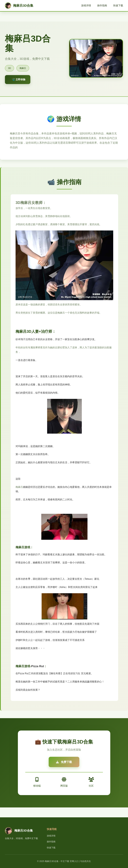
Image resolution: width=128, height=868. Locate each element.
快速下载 (118, 5)
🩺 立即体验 (19, 79)
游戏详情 (86, 5)
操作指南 (102, 5)
